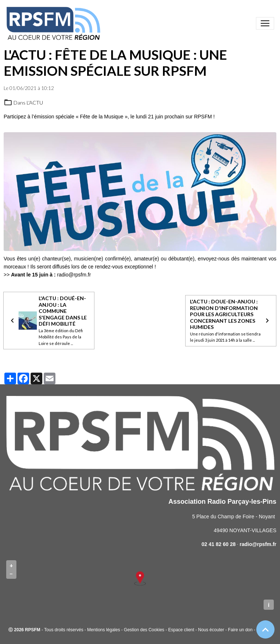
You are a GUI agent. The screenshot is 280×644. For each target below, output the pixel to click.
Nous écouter (211, 630)
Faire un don (240, 630)
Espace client (181, 630)
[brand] (55, 23)
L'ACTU (35, 103)
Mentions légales (104, 630)
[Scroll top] (265, 629)
